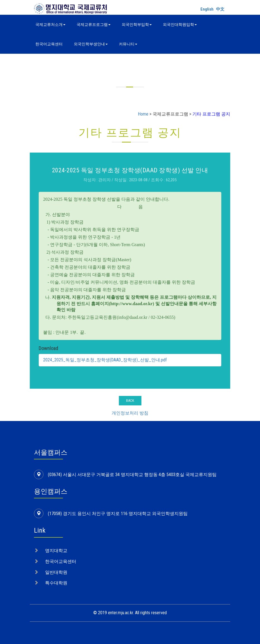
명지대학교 (56, 551)
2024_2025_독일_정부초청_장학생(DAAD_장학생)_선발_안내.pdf (106, 360)
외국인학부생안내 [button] (91, 44)
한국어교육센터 (49, 44)
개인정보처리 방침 (130, 413)
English (207, 9)
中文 (220, 9)
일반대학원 (56, 572)
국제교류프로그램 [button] (94, 25)
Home (143, 114)
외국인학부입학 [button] (137, 25)
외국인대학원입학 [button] (180, 25)
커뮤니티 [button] (128, 44)
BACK (130, 401)
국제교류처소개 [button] (50, 25)
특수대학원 (56, 583)
